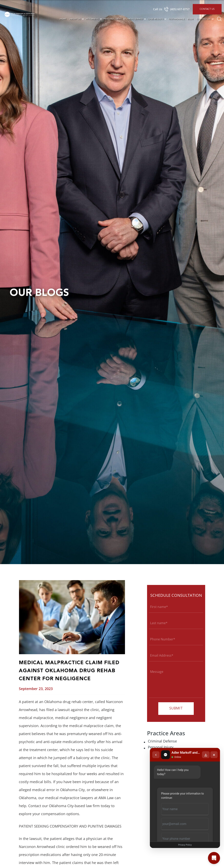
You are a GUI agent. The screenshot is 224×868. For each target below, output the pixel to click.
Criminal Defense (162, 741)
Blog (190, 19)
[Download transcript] (206, 755)
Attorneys (92, 19)
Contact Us (207, 9)
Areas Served (135, 19)
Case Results (155, 19)
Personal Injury (161, 747)
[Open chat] (214, 858)
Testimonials (176, 19)
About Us (75, 19)
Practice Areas (113, 19)
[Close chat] (214, 755)
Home (63, 19)
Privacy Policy (185, 845)
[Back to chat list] (156, 755)
